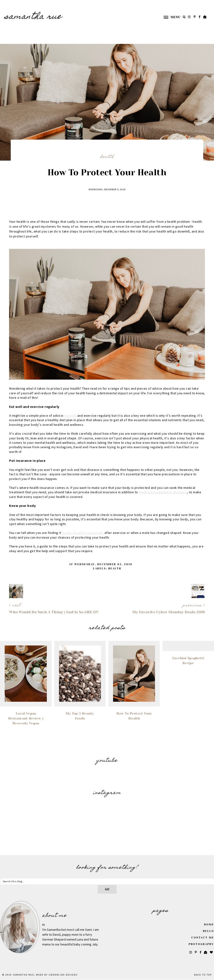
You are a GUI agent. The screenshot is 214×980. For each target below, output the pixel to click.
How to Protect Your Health (134, 716)
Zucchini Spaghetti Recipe (188, 661)
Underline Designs (63, 975)
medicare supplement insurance (163, 492)
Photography (201, 944)
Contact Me (203, 938)
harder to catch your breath (83, 533)
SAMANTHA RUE (33, 17)
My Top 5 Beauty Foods (80, 716)
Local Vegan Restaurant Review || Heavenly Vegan (26, 718)
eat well (71, 416)
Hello (208, 931)
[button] (170, 17)
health (107, 157)
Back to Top (203, 975)
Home (209, 925)
